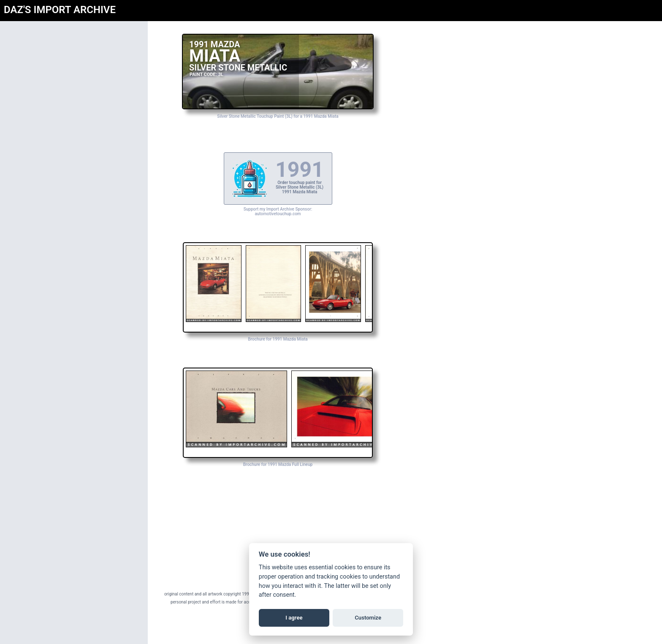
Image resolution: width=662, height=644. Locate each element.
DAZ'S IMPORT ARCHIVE (60, 10)
